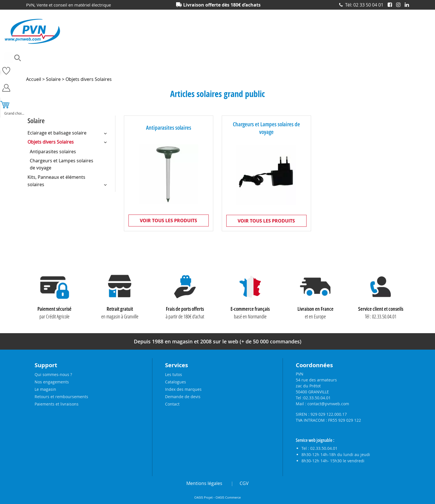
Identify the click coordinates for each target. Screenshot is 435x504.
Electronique (180, 67)
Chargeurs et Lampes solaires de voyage (266, 128)
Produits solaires (395, 67)
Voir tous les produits (168, 220)
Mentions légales (204, 483)
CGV (244, 483)
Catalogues (176, 382)
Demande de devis (183, 397)
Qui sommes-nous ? (53, 374)
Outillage (251, 67)
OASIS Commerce (228, 497)
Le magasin (45, 389)
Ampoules (35, 67)
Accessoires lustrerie (70, 67)
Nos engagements (52, 382)
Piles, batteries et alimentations (296, 67)
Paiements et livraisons (57, 404)
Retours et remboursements (61, 397)
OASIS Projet (203, 497)
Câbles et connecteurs (116, 67)
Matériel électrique (217, 67)
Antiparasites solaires (169, 128)
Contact (172, 404)
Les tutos (174, 374)
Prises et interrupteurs (352, 67)
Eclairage (152, 67)
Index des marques (183, 389)
